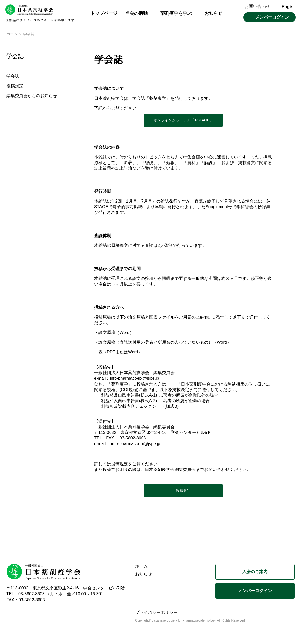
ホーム (12, 34)
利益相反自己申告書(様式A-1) (129, 396)
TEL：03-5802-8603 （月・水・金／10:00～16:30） (56, 594)
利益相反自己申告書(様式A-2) (129, 401)
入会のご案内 (255, 572)
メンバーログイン (272, 17)
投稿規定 (15, 87)
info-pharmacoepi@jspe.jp (134, 379)
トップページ (104, 13)
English (289, 7)
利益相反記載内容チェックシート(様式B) (140, 407)
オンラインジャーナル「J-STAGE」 (183, 121)
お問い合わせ (257, 6)
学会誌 (13, 77)
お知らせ (213, 13)
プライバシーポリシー (156, 613)
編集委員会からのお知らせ (32, 96)
